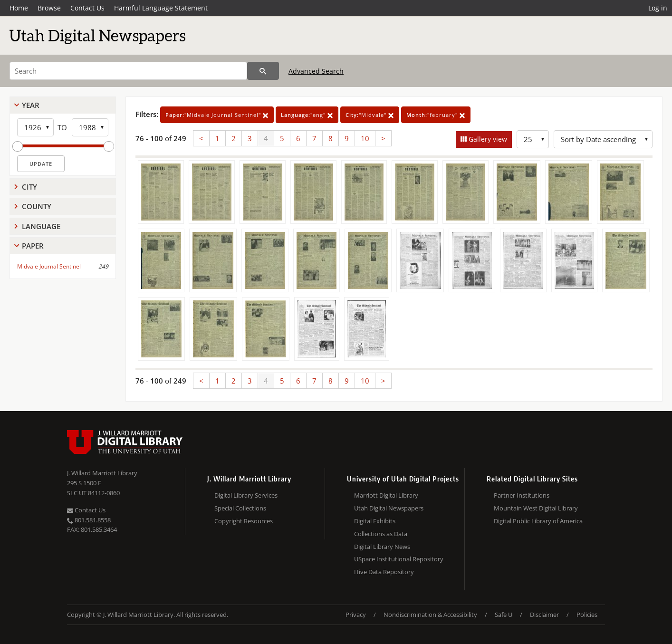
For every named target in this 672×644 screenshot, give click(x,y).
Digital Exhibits (375, 521)
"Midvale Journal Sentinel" (217, 115)
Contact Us (87, 8)
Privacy (356, 615)
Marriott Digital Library (386, 495)
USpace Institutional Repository (399, 559)
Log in (658, 8)
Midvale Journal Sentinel (49, 266)
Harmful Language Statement (161, 8)
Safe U (504, 615)
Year (31, 105)
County (37, 206)
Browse (49, 8)
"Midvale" (370, 115)
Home (19, 8)
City (29, 187)
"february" (436, 115)
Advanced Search (316, 71)
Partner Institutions (522, 495)
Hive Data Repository (384, 572)
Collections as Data (381, 534)
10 (365, 138)
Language (41, 226)
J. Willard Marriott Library (102, 473)
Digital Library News (382, 547)
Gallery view (487, 139)
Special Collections (240, 508)
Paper (33, 246)
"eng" (307, 115)
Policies (587, 615)
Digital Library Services (246, 495)
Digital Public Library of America (538, 521)
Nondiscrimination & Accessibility (430, 615)
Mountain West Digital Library (536, 508)
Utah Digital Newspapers (389, 508)
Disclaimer (544, 615)
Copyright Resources (244, 521)
